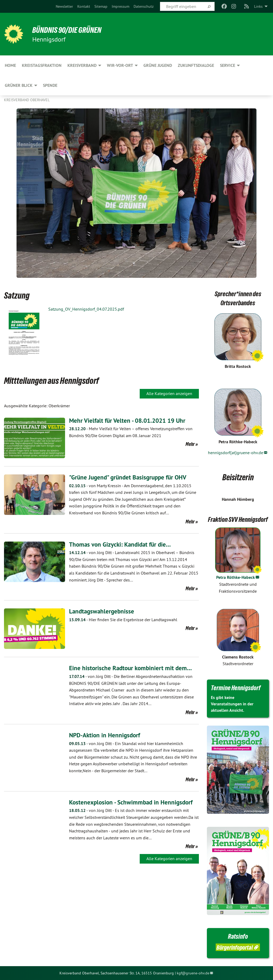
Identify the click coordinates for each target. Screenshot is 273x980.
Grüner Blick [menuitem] (19, 85)
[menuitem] (64, 6)
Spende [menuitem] (50, 85)
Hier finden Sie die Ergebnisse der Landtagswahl (123, 620)
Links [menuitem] (258, 6)
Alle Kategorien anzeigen (169, 393)
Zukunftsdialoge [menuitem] (196, 65)
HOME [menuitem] (10, 65)
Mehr (190, 444)
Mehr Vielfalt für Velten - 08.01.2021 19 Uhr (129, 420)
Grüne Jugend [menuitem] (158, 65)
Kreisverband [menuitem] (82, 65)
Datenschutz (144, 6)
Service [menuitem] (228, 65)
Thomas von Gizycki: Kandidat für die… (122, 544)
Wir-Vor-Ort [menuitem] (120, 65)
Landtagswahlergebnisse (103, 611)
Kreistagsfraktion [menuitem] (42, 65)
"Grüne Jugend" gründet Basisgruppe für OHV (130, 477)
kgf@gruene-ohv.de (193, 973)
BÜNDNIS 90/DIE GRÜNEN (70, 30)
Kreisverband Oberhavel (27, 100)
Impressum (121, 6)
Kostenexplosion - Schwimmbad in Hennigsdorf (133, 802)
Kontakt (84, 6)
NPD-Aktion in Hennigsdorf (106, 735)
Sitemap (101, 6)
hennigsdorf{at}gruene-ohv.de (236, 453)
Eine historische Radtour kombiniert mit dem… (132, 668)
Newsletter (64, 6)
